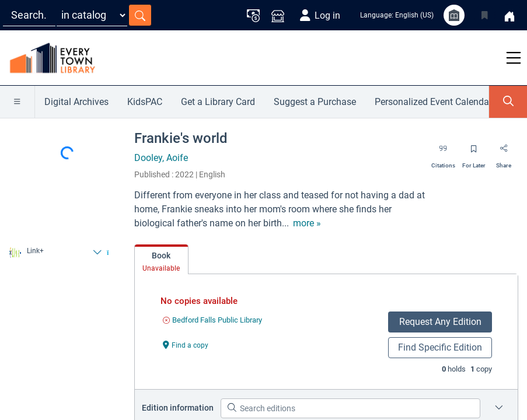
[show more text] (307, 223)
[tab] (161, 260)
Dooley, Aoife (161, 158)
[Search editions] (350, 408)
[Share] (504, 153)
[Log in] (320, 15)
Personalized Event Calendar (433, 102)
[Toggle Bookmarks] (484, 15)
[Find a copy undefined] (186, 344)
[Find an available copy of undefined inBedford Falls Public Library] (212, 320)
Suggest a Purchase (315, 102)
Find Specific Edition (440, 347)
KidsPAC (145, 102)
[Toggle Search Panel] (508, 102)
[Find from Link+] (55, 253)
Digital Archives (76, 102)
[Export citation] (443, 153)
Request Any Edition (440, 322)
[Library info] (454, 15)
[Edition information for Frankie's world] (499, 408)
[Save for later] (474, 153)
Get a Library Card (218, 102)
